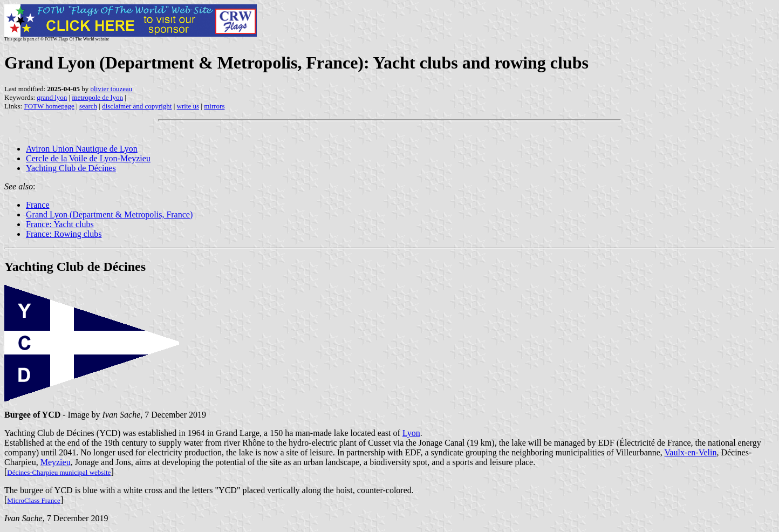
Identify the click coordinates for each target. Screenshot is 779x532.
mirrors (214, 106)
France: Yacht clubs (60, 224)
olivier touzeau (112, 89)
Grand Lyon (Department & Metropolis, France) (109, 214)
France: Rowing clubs (64, 234)
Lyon (411, 433)
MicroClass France (34, 500)
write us (188, 106)
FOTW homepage (49, 106)
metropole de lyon (97, 97)
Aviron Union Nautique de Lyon (82, 149)
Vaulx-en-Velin (691, 452)
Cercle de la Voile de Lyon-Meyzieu (88, 158)
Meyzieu (56, 462)
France (38, 205)
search (88, 106)
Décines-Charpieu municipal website (59, 472)
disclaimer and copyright (137, 106)
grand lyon (52, 97)
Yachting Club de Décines (71, 168)
